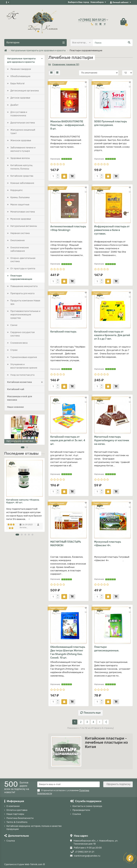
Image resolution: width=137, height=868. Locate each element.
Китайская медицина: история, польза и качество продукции (34, 828)
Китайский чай (16, 389)
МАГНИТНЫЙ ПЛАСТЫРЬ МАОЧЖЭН (66, 544)
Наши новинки (15, 407)
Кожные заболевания (22, 183)
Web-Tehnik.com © (35, 864)
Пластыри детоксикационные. (107, 649)
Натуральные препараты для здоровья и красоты (38, 50)
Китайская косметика (26, 382)
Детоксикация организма (25, 91)
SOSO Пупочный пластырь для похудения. (111, 123)
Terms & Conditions (17, 822)
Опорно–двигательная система (23, 260)
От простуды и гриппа (23, 268)
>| (106, 722)
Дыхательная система (23, 123)
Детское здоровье (20, 98)
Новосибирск (97, 2)
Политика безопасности (20, 818)
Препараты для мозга (22, 293)
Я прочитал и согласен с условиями (63, 792)
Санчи (14, 325)
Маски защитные (20, 205)
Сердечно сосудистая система (22, 334)
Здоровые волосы (20, 158)
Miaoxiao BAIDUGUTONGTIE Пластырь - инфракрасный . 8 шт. (68, 125)
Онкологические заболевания (20, 249)
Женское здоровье (21, 140)
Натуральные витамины (24, 226)
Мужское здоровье (21, 219)
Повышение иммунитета (24, 286)
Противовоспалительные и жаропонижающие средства (25, 315)
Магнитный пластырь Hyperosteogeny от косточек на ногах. (112, 440)
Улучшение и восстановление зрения (24, 366)
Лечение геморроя (21, 69)
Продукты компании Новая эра (25, 302)
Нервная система (20, 233)
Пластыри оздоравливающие (21, 277)
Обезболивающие (20, 76)
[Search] (113, 43)
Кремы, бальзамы (20, 197)
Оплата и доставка (17, 810)
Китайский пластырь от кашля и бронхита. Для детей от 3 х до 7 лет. (112, 335)
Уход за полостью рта (22, 375)
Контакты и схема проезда (87, 806)
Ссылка (77, 814)
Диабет (14, 105)
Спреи (14, 350)
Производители (81, 810)
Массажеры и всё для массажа (20, 398)
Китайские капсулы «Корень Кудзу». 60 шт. (23, 501)
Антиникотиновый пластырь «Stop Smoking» (68, 228)
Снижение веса (19, 343)
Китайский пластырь (63, 332)
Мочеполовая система (23, 212)
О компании (13, 806)
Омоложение (17, 240)
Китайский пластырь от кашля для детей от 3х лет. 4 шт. (68, 440)
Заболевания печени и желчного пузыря (23, 149)
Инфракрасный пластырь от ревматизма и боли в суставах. (112, 230)
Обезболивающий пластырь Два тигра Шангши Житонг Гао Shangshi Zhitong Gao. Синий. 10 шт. (68, 652)
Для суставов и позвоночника (19, 114)
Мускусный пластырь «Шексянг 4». (108, 544)
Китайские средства (22, 176)
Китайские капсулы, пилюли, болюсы (22, 167)
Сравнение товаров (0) (64, 64)
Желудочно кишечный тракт (23, 131)
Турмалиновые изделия (24, 357)
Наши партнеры (15, 814)
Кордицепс (17, 190)
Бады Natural (17, 83)
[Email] (68, 784)
